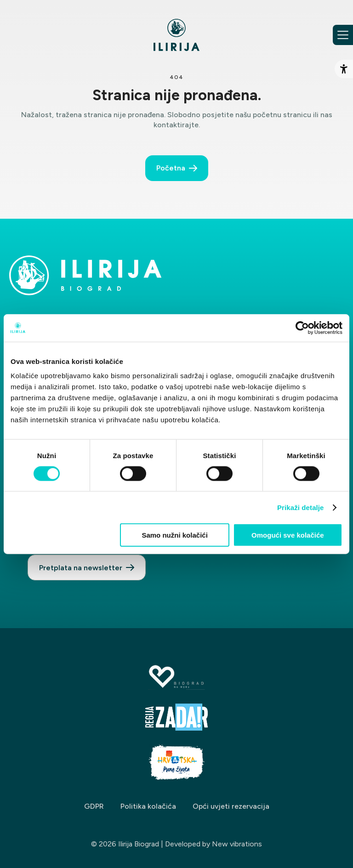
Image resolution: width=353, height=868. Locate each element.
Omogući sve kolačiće (288, 535)
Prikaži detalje (301, 507)
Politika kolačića (148, 806)
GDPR (94, 806)
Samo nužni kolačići (174, 535)
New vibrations (237, 844)
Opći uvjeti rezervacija (231, 806)
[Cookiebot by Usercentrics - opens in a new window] (302, 328)
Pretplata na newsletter (81, 568)
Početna (171, 168)
